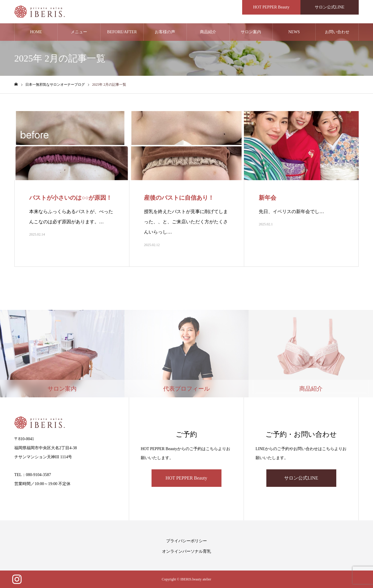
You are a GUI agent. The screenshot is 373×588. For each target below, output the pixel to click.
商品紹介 (208, 32)
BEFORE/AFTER (122, 32)
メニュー (79, 32)
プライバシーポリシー (186, 541)
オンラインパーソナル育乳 (186, 551)
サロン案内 (251, 32)
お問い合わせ (337, 32)
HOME (36, 32)
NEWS (294, 32)
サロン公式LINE (301, 478)
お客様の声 (165, 32)
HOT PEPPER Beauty (186, 478)
